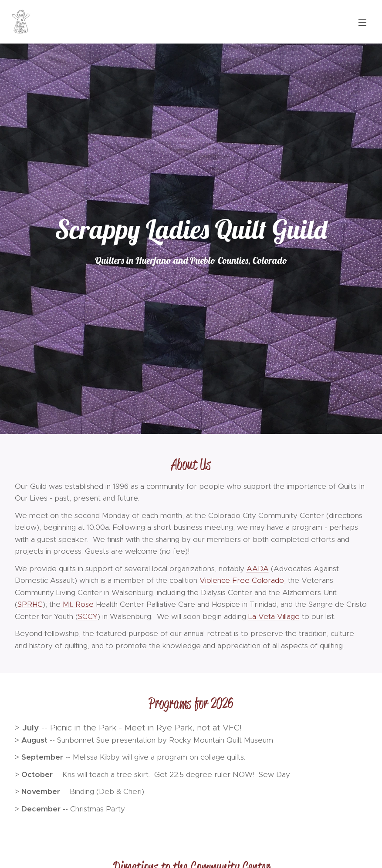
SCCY (88, 616)
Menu (362, 22)
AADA (258, 569)
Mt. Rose (78, 604)
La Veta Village (274, 616)
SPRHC (30, 604)
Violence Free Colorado (242, 580)
